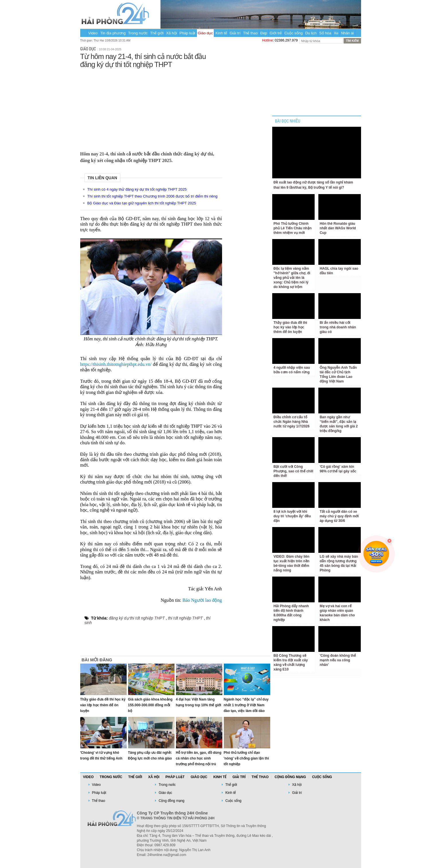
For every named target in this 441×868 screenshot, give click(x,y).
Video (93, 33)
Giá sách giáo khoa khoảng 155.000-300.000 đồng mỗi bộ (150, 705)
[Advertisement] (151, 108)
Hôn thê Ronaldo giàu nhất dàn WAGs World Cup (338, 228)
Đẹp (264, 33)
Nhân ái (347, 33)
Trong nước (138, 33)
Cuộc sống (293, 33)
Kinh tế (221, 33)
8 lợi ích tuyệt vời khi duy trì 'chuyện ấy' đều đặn (292, 516)
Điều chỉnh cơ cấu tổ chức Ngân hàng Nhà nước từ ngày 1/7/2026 (292, 422)
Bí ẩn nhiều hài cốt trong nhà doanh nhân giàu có (338, 327)
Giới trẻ (276, 33)
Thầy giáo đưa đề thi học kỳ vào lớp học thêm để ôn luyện (103, 705)
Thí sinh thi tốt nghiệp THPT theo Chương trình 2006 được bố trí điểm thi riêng (152, 196)
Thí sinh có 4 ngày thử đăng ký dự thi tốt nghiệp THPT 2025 (137, 189)
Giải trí (235, 33)
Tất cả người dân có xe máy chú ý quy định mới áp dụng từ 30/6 (339, 516)
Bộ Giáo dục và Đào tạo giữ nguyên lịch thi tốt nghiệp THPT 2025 (142, 203)
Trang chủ (84, 33)
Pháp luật (187, 33)
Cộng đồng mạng (290, 777)
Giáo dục (205, 33)
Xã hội (172, 33)
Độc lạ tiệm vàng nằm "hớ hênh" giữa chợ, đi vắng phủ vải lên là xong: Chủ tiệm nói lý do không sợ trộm (292, 278)
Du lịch (311, 33)
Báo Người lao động (202, 600)
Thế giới (157, 33)
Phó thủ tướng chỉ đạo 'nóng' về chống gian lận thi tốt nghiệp (246, 758)
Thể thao (250, 33)
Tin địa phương (113, 33)
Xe (336, 33)
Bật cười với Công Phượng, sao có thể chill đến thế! (294, 471)
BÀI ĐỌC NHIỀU (288, 121)
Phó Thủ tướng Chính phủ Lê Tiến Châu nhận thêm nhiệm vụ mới (293, 228)
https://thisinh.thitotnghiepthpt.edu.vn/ (116, 364)
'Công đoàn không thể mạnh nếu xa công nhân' (338, 660)
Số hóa (325, 33)
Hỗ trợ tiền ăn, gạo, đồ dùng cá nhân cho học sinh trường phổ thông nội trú (199, 758)
